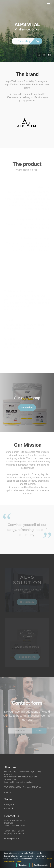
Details (49, 859)
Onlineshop (27, 409)
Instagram (9, 804)
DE (39, 55)
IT (44, 55)
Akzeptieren (23, 865)
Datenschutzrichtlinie (12, 861)
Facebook (9, 808)
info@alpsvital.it (12, 839)
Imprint (8, 792)
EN (50, 55)
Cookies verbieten (41, 865)
